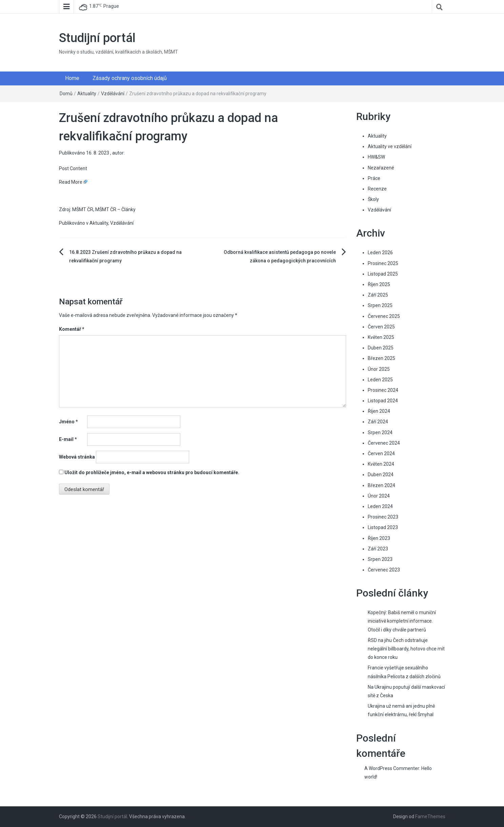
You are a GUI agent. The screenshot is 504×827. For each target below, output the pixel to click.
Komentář (72, 329)
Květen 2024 (381, 464)
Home (72, 78)
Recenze (377, 189)
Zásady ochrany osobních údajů (130, 78)
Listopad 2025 (383, 274)
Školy (373, 199)
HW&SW (376, 157)
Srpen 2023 (380, 559)
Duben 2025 (381, 348)
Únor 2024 (379, 496)
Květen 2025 (381, 337)
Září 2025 (378, 295)
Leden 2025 (380, 380)
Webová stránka (77, 457)
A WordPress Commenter (392, 768)
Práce (374, 178)
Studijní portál (97, 38)
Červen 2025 (381, 327)
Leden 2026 (380, 253)
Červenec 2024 (384, 443)
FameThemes (430, 816)
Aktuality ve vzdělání (390, 146)
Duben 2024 (381, 475)
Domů (66, 94)
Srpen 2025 (380, 305)
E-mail (68, 439)
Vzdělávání (113, 94)
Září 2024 (378, 422)
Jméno (68, 422)
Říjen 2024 (379, 411)
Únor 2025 (379, 369)
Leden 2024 (380, 506)
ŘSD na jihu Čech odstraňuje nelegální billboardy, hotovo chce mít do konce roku (406, 649)
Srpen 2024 (380, 432)
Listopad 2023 (383, 527)
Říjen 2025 (379, 284)
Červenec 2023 (384, 570)
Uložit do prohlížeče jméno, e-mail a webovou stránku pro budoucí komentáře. (152, 472)
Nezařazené (381, 168)
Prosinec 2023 (383, 517)
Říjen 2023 (379, 538)
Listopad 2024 (383, 401)
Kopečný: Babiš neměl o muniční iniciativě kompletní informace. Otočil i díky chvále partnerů (402, 621)
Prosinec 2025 (383, 263)
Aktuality (87, 94)
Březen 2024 (381, 485)
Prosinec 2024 (383, 390)
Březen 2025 (381, 358)
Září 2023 (378, 549)
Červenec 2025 (384, 316)
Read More (71, 182)
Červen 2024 (381, 453)
